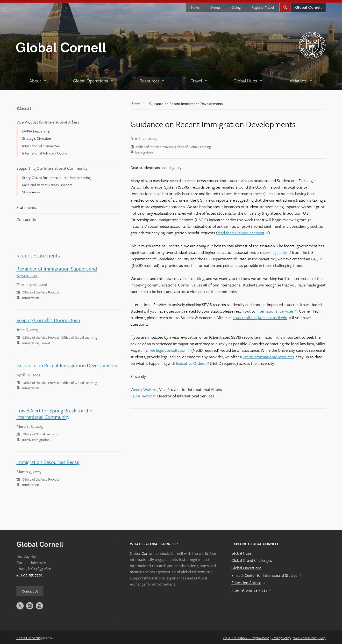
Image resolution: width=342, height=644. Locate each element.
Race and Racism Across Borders (47, 183)
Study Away (31, 190)
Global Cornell (61, 46)
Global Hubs (242, 551)
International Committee (41, 144)
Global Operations (246, 566)
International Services (251, 588)
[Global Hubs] (248, 79)
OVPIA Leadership (36, 129)
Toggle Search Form (285, 5)
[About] (38, 79)
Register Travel (263, 6)
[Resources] (152, 79)
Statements (26, 206)
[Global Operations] (93, 79)
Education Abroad (248, 581)
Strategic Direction (37, 137)
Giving (236, 6)
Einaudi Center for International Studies (266, 573)
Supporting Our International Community (52, 166)
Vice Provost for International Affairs (48, 120)
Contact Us (26, 218)
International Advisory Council (45, 151)
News (195, 6)
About (24, 106)
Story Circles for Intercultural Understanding (56, 176)
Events (215, 6)
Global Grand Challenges (252, 559)
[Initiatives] (301, 79)
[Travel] (199, 79)
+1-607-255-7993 (29, 573)
